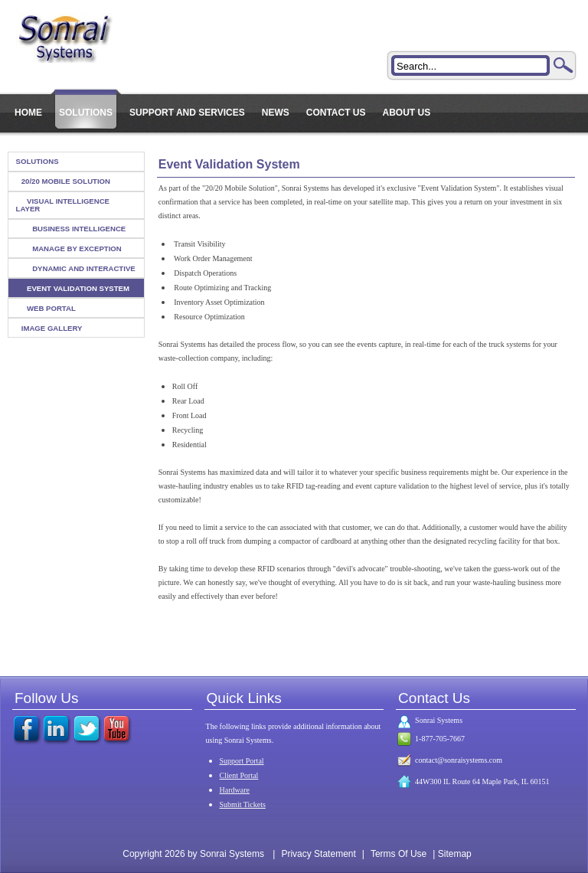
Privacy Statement (318, 854)
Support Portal (242, 761)
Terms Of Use (399, 854)
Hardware (235, 790)
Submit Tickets (243, 804)
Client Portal (239, 775)
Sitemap (455, 854)
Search (563, 65)
